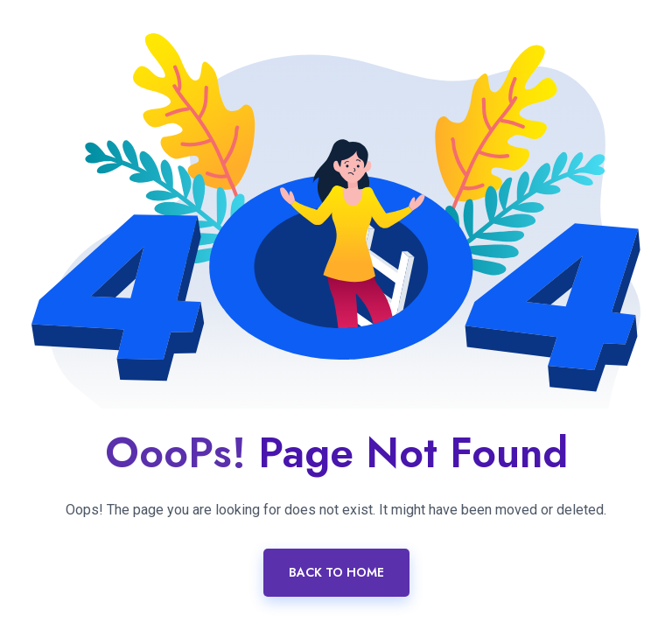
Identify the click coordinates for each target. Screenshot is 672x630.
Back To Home (336, 572)
